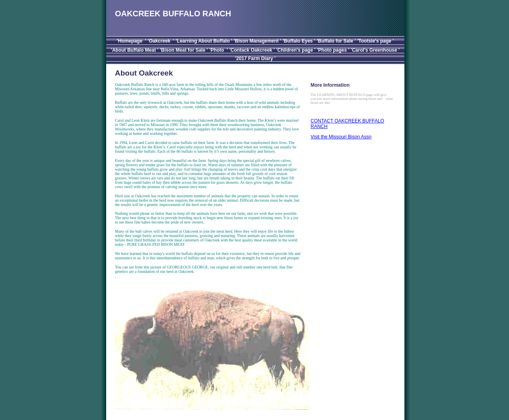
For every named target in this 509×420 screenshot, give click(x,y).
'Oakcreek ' (161, 41)
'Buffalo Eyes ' (299, 41)
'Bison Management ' (257, 41)
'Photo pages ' (333, 50)
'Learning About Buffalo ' (204, 41)
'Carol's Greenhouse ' (375, 50)
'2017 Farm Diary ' (255, 58)
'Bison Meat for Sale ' (184, 50)
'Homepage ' (132, 41)
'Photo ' (219, 50)
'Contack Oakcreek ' (252, 50)
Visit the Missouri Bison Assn (341, 137)
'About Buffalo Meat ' (135, 50)
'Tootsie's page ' (375, 41)
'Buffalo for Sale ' (336, 41)
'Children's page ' (296, 50)
